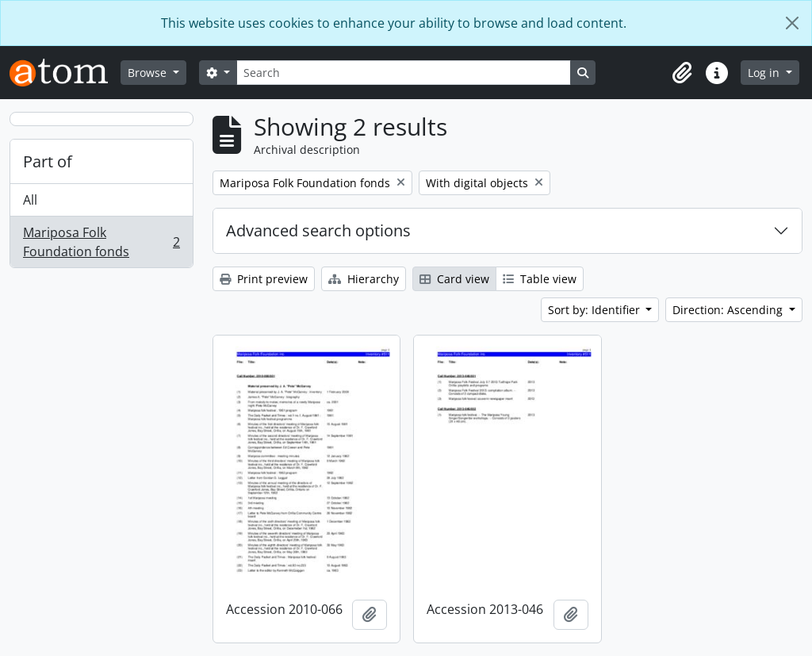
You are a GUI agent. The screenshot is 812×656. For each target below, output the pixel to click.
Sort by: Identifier (596, 310)
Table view (540, 279)
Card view (454, 279)
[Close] (792, 23)
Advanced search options (318, 230)
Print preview (264, 279)
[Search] (404, 73)
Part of (48, 161)
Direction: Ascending (729, 310)
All (30, 200)
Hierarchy (364, 279)
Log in (765, 73)
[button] (682, 73)
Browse (149, 73)
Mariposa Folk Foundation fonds (101, 242)
